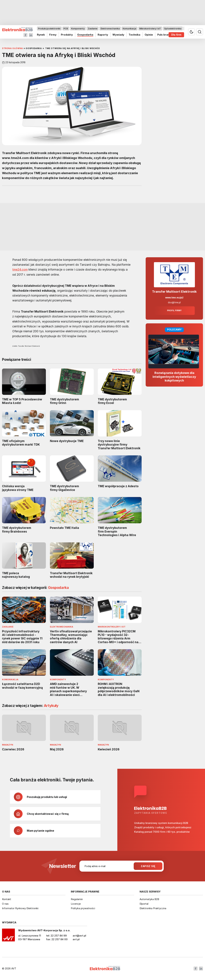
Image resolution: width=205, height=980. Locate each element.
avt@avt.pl (79, 936)
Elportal (144, 904)
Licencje (76, 904)
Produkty (67, 35)
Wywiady (118, 35)
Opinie (149, 35)
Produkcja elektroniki (49, 28)
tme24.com (20, 270)
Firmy (53, 35)
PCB (66, 28)
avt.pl (76, 939)
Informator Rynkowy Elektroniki (20, 908)
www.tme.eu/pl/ (174, 298)
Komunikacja (129, 28)
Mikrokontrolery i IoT (150, 28)
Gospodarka (85, 35)
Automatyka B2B (149, 899)
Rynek (41, 35)
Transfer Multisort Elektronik (174, 292)
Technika (134, 35)
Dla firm (176, 35)
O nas (5, 904)
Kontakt (7, 899)
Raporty (103, 35)
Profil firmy (174, 311)
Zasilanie (93, 28)
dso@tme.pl (174, 302)
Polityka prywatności (83, 908)
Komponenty (78, 28)
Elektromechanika (110, 28)
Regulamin (77, 899)
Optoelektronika (173, 28)
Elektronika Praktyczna (153, 908)
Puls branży (165, 35)
